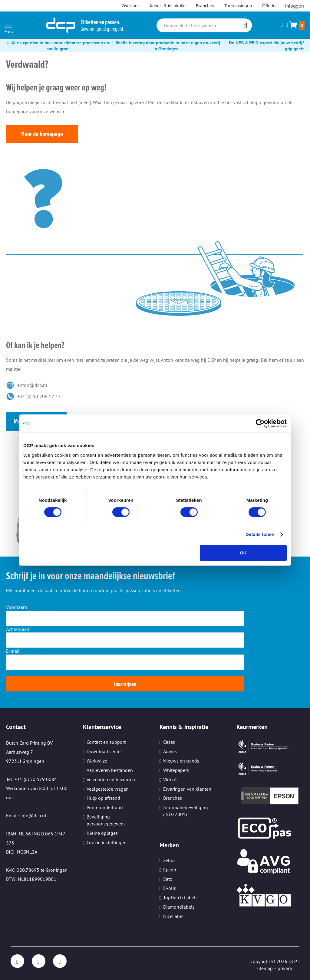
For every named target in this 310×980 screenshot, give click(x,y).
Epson (170, 870)
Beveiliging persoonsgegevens (106, 820)
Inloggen (295, 6)
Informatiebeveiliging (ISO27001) (186, 811)
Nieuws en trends (181, 761)
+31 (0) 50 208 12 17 (39, 396)
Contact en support (106, 742)
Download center (104, 751)
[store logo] (61, 25)
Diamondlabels (179, 907)
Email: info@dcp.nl (26, 815)
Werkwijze (97, 761)
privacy (285, 968)
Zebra (169, 860)
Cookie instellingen (107, 842)
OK (243, 553)
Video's (170, 779)
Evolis (170, 888)
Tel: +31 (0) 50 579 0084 (31, 779)
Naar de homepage (42, 134)
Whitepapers (176, 770)
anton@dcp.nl (32, 385)
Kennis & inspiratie (168, 6)
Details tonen (260, 534)
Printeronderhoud (105, 807)
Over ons (131, 6)
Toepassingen (238, 6)
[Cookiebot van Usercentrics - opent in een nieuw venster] (260, 423)
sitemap (265, 968)
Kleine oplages (102, 833)
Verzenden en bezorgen (111, 779)
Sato (168, 879)
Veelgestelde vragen (108, 789)
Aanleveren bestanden (110, 770)
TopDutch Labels (180, 897)
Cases (169, 742)
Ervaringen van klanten (187, 789)
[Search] (246, 25)
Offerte (269, 6)
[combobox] (204, 25)
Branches (205, 6)
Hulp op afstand (103, 798)
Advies (170, 751)
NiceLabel (173, 916)
